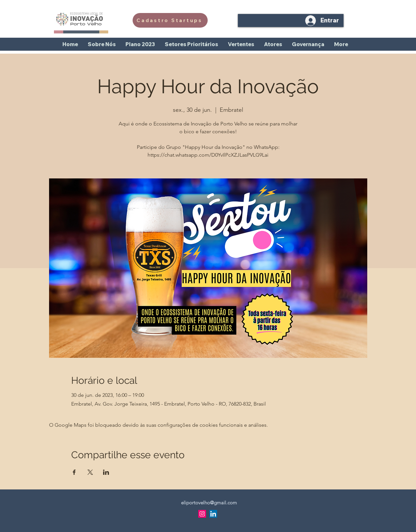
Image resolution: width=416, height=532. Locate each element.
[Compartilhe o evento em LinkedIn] (106, 472)
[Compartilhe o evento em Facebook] (74, 472)
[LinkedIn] (213, 514)
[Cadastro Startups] (170, 20)
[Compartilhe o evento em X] (90, 472)
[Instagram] (202, 514)
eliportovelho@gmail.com (209, 503)
